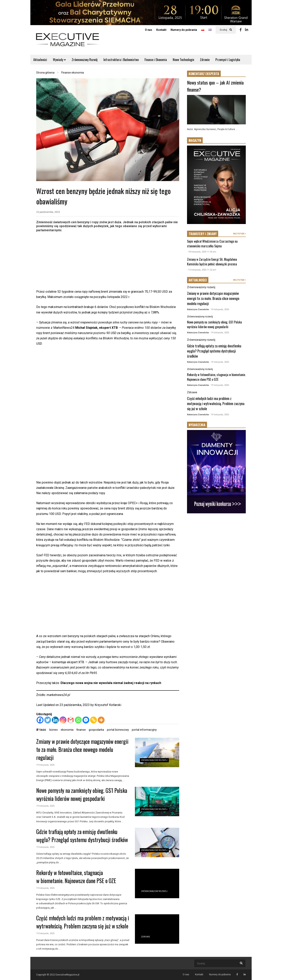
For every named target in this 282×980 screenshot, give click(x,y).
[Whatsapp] (78, 720)
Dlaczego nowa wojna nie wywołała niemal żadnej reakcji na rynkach (111, 683)
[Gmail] (71, 720)
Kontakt (161, 30)
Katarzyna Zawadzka (198, 309)
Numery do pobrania (184, 30)
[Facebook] (40, 720)
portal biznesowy (118, 730)
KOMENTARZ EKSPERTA (204, 74)
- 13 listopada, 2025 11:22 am (202, 270)
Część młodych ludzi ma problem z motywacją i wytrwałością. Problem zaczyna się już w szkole (83, 922)
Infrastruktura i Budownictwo (121, 60)
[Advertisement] (108, 261)
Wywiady (59, 60)
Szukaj (226, 30)
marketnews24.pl (58, 695)
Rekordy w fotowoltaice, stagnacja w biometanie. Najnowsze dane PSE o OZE (76, 877)
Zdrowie (205, 60)
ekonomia (67, 730)
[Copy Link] (94, 720)
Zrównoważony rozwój (154, 760)
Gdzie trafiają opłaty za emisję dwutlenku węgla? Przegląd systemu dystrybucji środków (82, 836)
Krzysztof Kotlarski (108, 705)
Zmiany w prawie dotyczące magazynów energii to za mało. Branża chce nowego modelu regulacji (82, 749)
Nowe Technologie (183, 60)
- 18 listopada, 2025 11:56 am (202, 252)
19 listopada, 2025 (45, 765)
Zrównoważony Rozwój (85, 60)
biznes (54, 730)
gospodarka (96, 730)
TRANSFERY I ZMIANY (203, 234)
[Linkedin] (55, 720)
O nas (149, 30)
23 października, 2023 (48, 212)
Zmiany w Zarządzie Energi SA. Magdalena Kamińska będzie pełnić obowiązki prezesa (212, 262)
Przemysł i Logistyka (228, 60)
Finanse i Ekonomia (156, 60)
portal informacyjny (144, 730)
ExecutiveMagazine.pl (67, 975)
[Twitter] (48, 720)
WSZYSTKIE (240, 234)
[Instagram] (63, 720)
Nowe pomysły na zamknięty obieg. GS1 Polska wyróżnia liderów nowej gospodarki (82, 794)
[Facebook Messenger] (86, 720)
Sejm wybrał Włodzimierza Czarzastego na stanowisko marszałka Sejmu (212, 244)
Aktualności (40, 60)
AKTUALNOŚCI (198, 280)
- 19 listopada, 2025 (219, 309)
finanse (81, 730)
